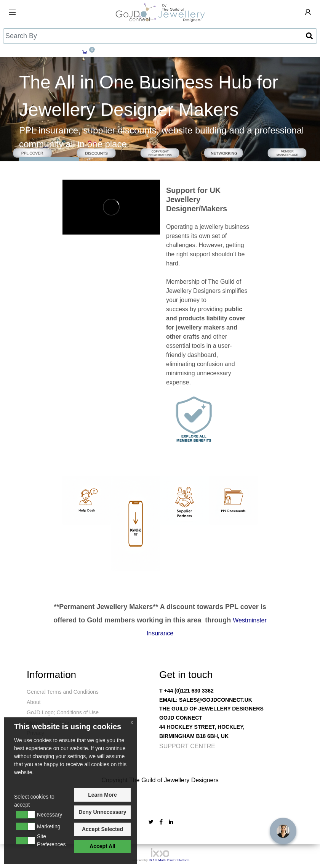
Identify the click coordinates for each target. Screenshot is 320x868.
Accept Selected (102, 829)
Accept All (102, 846)
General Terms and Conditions (63, 692)
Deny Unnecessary (102, 812)
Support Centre (187, 746)
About (34, 702)
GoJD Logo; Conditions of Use (63, 712)
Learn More (102, 795)
